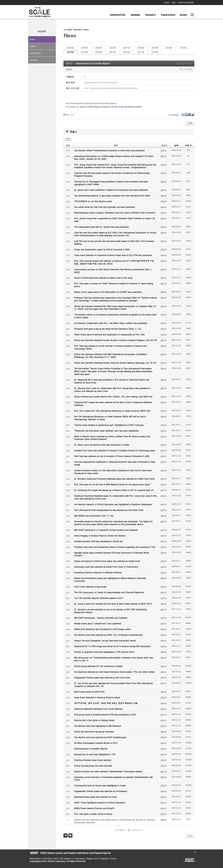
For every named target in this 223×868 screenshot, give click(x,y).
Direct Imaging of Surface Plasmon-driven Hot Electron (100, 536)
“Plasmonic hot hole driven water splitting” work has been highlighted (106, 431)
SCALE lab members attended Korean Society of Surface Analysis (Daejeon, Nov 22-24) (116, 340)
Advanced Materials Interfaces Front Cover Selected (98, 709)
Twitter (183, 116)
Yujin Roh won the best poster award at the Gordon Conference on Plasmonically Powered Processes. (112, 174)
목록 (190, 123)
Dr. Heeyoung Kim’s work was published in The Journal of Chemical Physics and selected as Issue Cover (112, 381)
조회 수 (188, 145)
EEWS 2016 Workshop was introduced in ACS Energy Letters (102, 629)
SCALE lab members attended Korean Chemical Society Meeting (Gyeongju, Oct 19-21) (115, 363)
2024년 (84, 48)
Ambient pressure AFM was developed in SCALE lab (98, 541)
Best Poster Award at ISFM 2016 (89, 692)
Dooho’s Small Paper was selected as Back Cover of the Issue (103, 278)
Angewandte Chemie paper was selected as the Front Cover (102, 677)
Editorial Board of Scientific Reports (93, 64)
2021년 (127, 48)
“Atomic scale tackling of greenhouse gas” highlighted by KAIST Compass (109, 425)
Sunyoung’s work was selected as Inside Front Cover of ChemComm (106, 567)
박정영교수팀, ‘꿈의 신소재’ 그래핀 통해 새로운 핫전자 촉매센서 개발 (106, 703)
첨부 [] (70, 115)
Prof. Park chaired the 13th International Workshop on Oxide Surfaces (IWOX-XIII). (113, 411)
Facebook (189, 116)
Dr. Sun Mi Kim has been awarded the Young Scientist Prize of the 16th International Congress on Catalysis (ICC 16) (113, 685)
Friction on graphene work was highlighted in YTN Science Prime (104, 652)
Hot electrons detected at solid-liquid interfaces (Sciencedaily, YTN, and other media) (114, 672)
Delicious (193, 116)
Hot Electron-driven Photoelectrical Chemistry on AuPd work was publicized (109, 150)
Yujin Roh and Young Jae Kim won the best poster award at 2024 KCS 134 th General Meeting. (114, 242)
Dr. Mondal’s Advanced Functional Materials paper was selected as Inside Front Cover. (115, 479)
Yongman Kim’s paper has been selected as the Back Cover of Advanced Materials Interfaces (113, 404)
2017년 (183, 48)
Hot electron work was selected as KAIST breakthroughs (100, 737)
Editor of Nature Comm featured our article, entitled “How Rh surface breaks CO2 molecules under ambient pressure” (112, 438)
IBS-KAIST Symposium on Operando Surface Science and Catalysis (106, 530)
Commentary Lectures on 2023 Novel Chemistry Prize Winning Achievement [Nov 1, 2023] (113, 271)
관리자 (69, 69)
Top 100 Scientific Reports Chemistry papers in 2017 (99, 598)
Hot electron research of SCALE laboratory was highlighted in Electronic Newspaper (113, 504)
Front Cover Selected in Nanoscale (90, 587)
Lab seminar (35, 53)
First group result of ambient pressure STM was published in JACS (105, 714)
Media (33, 46)
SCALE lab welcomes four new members (93, 766)
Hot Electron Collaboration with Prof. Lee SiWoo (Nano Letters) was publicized (111, 323)
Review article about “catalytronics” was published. (98, 623)
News (32, 39)
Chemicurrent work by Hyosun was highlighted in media (100, 785)
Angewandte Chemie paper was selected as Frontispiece (101, 791)
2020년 (141, 48)
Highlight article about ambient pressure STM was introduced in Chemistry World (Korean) (111, 554)
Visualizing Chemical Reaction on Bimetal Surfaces (98, 572)
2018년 (169, 48)
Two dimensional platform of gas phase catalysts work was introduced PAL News (112, 196)
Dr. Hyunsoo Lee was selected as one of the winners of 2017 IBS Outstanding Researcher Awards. (110, 611)
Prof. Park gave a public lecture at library (93, 814)
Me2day (186, 116)
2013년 (113, 52)
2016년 (70, 52)
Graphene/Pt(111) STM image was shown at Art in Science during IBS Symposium (113, 646)
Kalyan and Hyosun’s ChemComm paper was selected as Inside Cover (107, 561)
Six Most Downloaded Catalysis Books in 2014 (96, 743)
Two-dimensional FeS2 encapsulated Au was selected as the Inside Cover (109, 510)
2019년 (155, 48)
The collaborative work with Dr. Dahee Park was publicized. (102, 227)
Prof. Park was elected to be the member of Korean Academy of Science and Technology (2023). (110, 347)
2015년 (84, 52)
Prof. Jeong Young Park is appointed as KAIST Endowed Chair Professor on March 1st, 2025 (115, 220)
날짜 (176, 145)
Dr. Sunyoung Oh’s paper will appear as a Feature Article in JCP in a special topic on (114, 490)
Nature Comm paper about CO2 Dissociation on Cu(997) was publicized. (108, 292)
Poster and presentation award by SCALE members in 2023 (102, 249)
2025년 (70, 48)
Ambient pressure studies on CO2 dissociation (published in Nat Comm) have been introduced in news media (113, 472)
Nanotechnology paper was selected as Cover (95, 797)
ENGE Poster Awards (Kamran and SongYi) (94, 808)
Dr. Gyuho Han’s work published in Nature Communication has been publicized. (111, 190)
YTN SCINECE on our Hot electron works (93, 201)
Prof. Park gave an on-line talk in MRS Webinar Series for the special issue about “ (113, 484)
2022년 (113, 48)
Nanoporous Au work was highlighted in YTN (95, 754)
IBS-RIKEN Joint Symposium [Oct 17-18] (94, 516)
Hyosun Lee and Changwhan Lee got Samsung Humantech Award (105, 640)
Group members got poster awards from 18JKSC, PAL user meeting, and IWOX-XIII (113, 397)
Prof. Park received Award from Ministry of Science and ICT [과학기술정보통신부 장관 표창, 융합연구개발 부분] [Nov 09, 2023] (114, 262)
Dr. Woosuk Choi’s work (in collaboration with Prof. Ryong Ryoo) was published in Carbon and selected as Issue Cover (112, 390)
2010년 (155, 52)
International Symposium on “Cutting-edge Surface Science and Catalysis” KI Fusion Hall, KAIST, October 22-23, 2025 (114, 157)
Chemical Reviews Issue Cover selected (93, 760)
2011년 (141, 52)
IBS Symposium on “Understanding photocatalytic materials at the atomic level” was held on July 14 (114, 659)
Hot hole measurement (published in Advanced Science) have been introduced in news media (115, 463)
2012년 (127, 52)
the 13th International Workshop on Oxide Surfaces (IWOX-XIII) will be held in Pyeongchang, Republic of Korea (110, 418)
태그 (70, 835)
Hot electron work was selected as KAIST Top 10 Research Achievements (108, 635)
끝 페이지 (137, 830)
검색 (66, 835)
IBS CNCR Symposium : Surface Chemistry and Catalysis (101, 618)
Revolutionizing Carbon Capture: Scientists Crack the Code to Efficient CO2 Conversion (115, 213)
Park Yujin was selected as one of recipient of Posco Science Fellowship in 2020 (112, 456)
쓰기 (190, 835)
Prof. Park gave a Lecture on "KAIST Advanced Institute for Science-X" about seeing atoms (114, 285)
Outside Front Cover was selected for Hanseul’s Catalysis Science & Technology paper (115, 450)
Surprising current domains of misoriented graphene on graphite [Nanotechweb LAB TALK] (113, 778)
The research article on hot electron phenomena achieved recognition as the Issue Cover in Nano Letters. (115, 316)
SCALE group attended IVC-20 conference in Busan (98, 666)
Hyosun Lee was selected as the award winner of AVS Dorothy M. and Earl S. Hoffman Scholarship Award (115, 821)
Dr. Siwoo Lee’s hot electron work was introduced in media (102, 445)
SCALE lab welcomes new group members (94, 732)
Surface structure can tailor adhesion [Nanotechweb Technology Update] (108, 771)
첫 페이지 (120, 830)
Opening (34, 60)
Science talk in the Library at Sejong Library (94, 720)
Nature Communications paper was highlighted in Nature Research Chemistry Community (110, 580)
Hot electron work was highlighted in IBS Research (98, 726)
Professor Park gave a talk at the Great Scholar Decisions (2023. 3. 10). (108, 329)
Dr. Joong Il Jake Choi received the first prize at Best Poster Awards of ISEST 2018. (113, 604)
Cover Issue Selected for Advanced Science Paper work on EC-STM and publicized (113, 255)
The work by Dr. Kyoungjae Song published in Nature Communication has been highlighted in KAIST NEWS (111, 183)
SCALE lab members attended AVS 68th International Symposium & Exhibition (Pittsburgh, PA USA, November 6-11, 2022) (110, 356)
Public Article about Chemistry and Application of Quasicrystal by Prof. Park (109, 334)
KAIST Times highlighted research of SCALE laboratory (100, 802)
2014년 (98, 52)
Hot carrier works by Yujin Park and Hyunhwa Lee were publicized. (105, 207)
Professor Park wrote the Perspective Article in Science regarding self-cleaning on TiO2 (115, 547)
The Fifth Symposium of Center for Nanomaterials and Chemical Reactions (109, 592)
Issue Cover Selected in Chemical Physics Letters (97, 697)
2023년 (98, 48)
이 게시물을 (174, 115)
